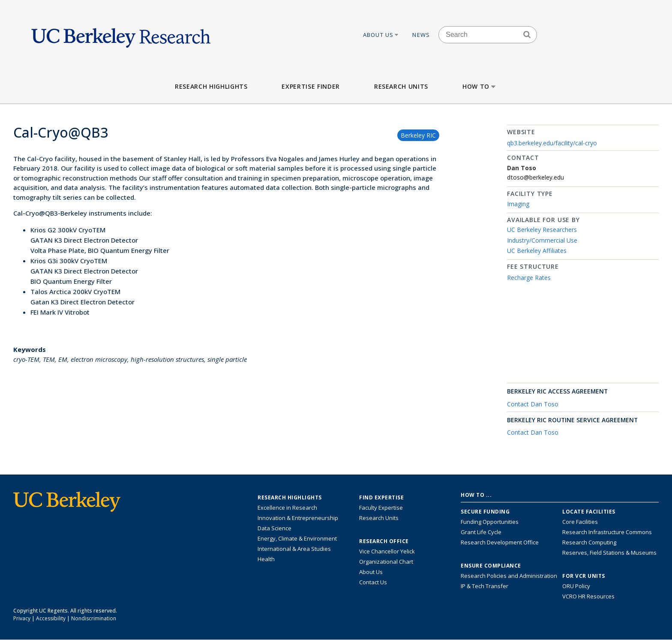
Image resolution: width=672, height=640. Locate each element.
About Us (381, 35)
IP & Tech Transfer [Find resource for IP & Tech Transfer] (484, 586)
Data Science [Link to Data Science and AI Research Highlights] (274, 528)
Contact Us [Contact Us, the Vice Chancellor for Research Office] (373, 582)
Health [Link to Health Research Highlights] (266, 559)
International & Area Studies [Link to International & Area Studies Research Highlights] (294, 549)
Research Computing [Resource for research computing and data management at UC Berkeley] (589, 542)
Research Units (401, 86)
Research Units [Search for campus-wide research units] (379, 518)
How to (480, 86)
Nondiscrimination (94, 618)
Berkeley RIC (418, 135)
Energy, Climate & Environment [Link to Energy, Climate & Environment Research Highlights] (297, 538)
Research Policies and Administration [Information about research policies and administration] (509, 576)
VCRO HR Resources (588, 596)
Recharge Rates (529, 278)
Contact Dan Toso (533, 404)
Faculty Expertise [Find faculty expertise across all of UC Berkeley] (381, 508)
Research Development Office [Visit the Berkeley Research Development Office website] (500, 542)
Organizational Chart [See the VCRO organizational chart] (386, 562)
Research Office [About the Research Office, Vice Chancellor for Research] (384, 541)
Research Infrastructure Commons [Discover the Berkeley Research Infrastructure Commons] (607, 532)
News (421, 35)
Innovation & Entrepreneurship (298, 518)
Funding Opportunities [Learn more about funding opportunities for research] (490, 522)
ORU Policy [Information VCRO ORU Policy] (576, 586)
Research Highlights (211, 86)
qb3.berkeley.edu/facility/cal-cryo (552, 143)
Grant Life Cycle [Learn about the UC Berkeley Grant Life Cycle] (481, 532)
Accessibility (51, 618)
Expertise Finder (310, 86)
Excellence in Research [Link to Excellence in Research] (287, 508)
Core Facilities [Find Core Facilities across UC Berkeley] (580, 522)
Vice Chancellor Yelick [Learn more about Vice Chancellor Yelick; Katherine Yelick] (387, 551)
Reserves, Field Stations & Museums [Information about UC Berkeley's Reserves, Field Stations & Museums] (609, 553)
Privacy (22, 618)
